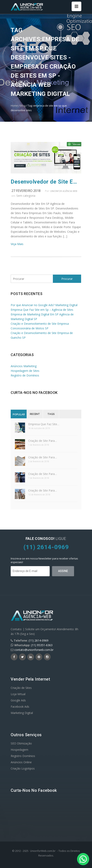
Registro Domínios (23, 756)
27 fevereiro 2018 (26, 191)
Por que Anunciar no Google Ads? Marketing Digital (44, 305)
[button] (83, 859)
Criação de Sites (21, 688)
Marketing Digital (22, 713)
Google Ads (18, 700)
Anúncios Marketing (24, 366)
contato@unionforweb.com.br (34, 650)
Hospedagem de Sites (25, 371)
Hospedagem (19, 750)
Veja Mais (17, 244)
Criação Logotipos (23, 768)
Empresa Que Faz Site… (44, 424)
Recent (35, 414)
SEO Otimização (21, 743)
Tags (51, 414)
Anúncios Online (21, 762)
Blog (23, 106)
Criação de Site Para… (43, 441)
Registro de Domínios (25, 375)
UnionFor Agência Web (64, 191)
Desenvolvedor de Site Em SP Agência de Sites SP (46, 182)
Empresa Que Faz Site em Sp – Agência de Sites (42, 310)
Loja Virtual (18, 694)
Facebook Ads (20, 707)
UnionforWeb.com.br (43, 851)
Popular (19, 414)
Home (14, 106)
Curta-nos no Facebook (34, 393)
